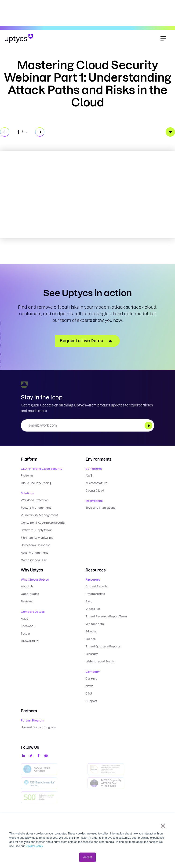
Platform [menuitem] (27, 475)
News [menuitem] (89, 686)
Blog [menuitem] (89, 601)
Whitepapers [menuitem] (95, 624)
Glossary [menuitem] (92, 654)
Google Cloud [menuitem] (95, 490)
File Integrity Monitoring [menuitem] (37, 538)
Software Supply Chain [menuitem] (37, 530)
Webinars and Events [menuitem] (100, 661)
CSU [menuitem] (89, 693)
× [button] (163, 826)
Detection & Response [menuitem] (36, 545)
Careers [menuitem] (91, 678)
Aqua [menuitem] (25, 618)
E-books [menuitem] (91, 631)
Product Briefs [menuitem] (95, 594)
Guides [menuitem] (91, 639)
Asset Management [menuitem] (34, 553)
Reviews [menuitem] (27, 601)
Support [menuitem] (91, 701)
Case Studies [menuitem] (30, 594)
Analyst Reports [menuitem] (97, 586)
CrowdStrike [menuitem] (29, 641)
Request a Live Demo (81, 341)
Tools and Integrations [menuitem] (100, 508)
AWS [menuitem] (89, 475)
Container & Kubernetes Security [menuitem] (43, 523)
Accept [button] (88, 857)
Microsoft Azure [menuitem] (96, 483)
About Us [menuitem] (27, 586)
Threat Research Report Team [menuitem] (106, 616)
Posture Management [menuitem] (36, 508)
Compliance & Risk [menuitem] (34, 560)
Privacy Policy (34, 846)
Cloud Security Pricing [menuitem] (36, 483)
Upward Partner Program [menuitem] (38, 727)
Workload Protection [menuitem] (35, 500)
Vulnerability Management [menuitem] (39, 515)
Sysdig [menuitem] (25, 633)
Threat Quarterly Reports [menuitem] (103, 646)
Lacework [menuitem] (28, 626)
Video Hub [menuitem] (93, 609)
